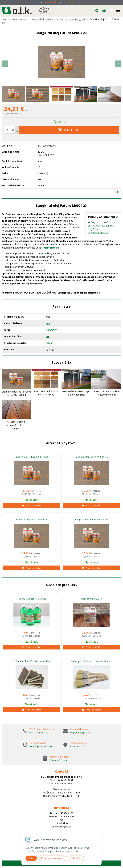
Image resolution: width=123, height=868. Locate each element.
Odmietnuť (76, 858)
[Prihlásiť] (104, 10)
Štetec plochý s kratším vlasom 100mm (92, 661)
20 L (48, 323)
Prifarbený (51, 330)
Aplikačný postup (100, 232)
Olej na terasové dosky (103, 222)
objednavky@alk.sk (80, 733)
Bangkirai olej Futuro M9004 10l (92, 519)
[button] (97, 10)
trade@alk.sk (50, 2)
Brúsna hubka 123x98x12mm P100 (32, 661)
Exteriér (50, 343)
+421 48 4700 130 (71, 2)
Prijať (31, 858)
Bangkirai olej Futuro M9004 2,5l (92, 457)
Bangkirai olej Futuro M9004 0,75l (31, 457)
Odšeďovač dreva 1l (92, 599)
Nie (48, 336)
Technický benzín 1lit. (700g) (31, 599)
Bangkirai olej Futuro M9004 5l (31, 519)
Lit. (13, 130)
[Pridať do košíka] (69, 130)
